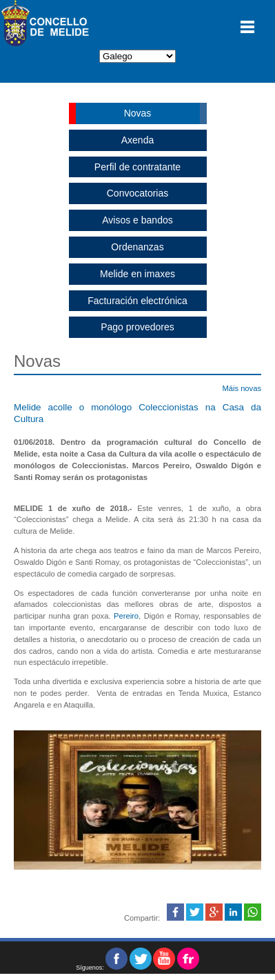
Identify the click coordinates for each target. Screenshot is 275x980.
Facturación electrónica (137, 301)
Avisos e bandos (137, 220)
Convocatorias (138, 193)
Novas (138, 113)
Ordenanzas (137, 247)
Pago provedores (137, 327)
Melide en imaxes (137, 274)
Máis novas (242, 388)
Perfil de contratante (137, 167)
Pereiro (126, 616)
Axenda (137, 140)
